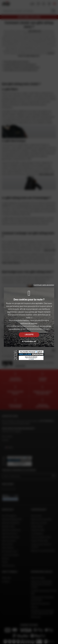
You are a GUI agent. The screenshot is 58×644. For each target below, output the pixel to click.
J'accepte (29, 335)
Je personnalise (29, 341)
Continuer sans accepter (44, 285)
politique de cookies (29, 323)
